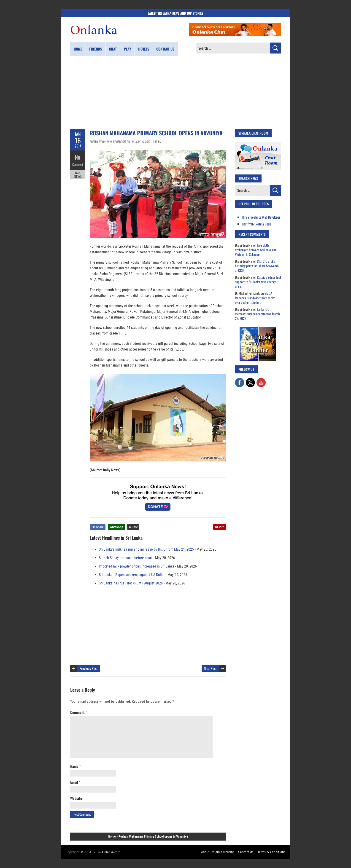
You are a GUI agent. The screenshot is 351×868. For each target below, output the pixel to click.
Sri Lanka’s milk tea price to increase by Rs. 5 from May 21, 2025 (146, 549)
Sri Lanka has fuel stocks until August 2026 (131, 583)
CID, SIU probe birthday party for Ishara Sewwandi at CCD (257, 266)
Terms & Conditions (271, 852)
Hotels (144, 49)
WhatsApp (116, 527)
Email (75, 782)
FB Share (98, 527)
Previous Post (89, 668)
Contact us (165, 49)
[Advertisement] (175, 93)
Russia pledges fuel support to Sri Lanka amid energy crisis (258, 282)
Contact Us (246, 852)
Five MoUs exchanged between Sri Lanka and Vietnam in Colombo (256, 250)
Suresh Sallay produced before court (126, 558)
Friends (96, 49)
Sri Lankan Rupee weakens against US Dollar (132, 575)
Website (76, 798)
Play (127, 49)
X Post (133, 527)
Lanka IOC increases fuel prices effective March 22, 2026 (257, 314)
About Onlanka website (217, 852)
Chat (113, 49)
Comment (78, 163)
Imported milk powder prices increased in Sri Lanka (137, 566)
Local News (78, 173)
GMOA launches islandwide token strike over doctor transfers (255, 298)
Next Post (210, 668)
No (78, 157)
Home (78, 49)
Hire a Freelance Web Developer (261, 217)
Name (75, 766)
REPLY (220, 527)
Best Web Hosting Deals (257, 224)
